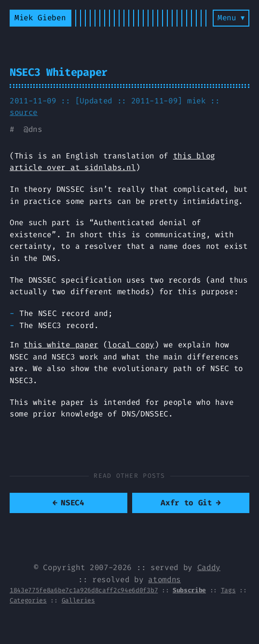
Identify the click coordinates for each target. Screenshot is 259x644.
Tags (228, 590)
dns (35, 129)
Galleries (78, 600)
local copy (131, 345)
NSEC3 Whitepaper (59, 72)
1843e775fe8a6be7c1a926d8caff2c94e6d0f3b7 (84, 590)
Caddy (209, 567)
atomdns (164, 580)
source (24, 112)
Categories (28, 600)
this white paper (61, 345)
